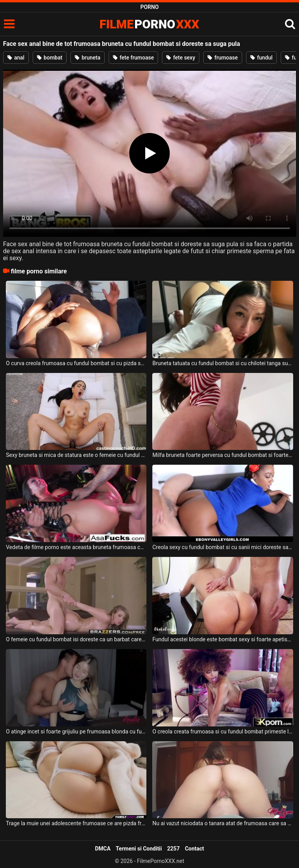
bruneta (88, 58)
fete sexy (181, 58)
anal (16, 58)
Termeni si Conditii (139, 849)
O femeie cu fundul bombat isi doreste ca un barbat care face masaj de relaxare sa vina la (76, 639)
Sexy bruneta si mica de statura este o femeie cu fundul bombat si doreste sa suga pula (76, 455)
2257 (173, 849)
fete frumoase (133, 58)
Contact (194, 849)
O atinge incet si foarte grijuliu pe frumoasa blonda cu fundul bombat (76, 731)
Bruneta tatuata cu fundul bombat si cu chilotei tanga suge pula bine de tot (222, 363)
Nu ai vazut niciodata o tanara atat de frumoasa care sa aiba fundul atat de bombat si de (222, 823)
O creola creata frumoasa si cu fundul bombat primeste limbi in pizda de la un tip (222, 731)
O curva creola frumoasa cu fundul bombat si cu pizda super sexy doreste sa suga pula (76, 363)
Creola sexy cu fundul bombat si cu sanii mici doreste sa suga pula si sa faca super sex (222, 547)
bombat (50, 58)
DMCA (103, 849)
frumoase (223, 58)
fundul (261, 58)
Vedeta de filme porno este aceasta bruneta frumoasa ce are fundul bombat (76, 547)
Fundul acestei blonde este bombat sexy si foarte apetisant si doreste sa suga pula (222, 639)
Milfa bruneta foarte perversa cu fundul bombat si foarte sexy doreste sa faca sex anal (222, 455)
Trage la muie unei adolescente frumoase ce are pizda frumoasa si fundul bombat (76, 823)
